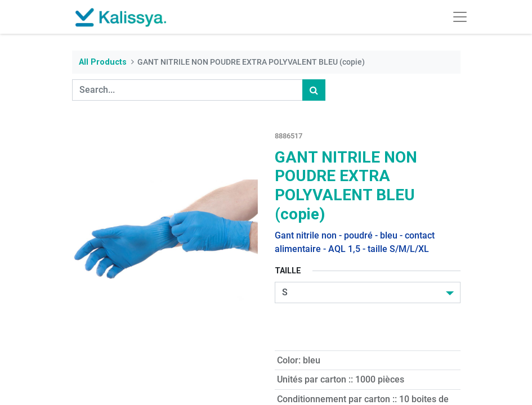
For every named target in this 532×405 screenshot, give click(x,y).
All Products (103, 62)
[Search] (314, 90)
